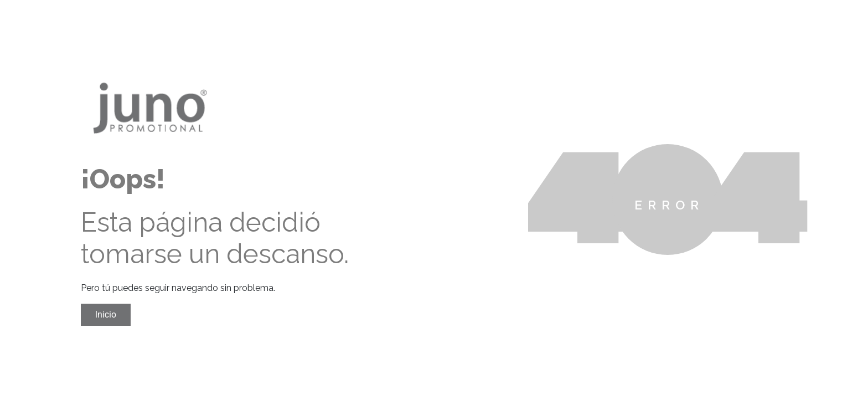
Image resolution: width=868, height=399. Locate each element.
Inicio (106, 314)
